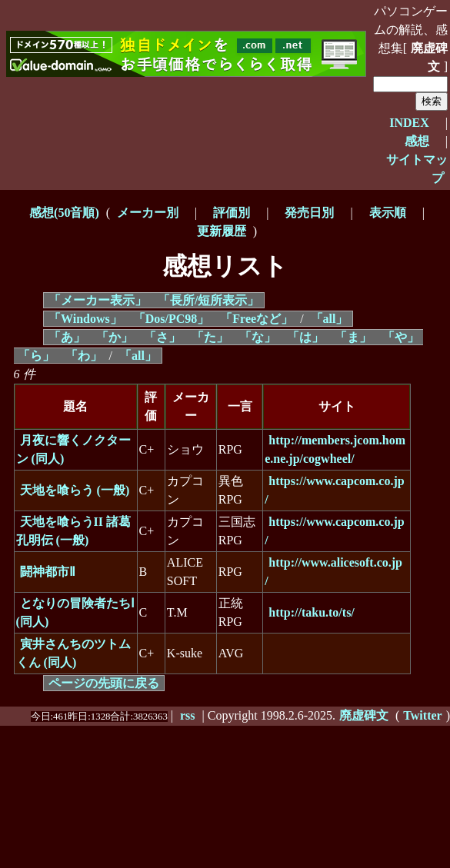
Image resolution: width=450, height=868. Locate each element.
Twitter (422, 715)
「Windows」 (85, 319)
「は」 (305, 337)
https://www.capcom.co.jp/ (334, 490)
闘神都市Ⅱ (48, 572)
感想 (417, 141)
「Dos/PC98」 (172, 319)
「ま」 (353, 337)
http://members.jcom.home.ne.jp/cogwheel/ (335, 449)
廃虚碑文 (429, 57)
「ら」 (36, 356)
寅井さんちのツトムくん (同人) (73, 653)
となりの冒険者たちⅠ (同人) (75, 612)
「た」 (210, 337)
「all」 (330, 319)
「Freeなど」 (257, 319)
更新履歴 (222, 231)
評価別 (232, 213)
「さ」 (162, 337)
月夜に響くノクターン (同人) (73, 449)
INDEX (409, 123)
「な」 (258, 337)
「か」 (115, 337)
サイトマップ (417, 169)
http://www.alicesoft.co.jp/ (333, 572)
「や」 (401, 337)
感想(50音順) (64, 213)
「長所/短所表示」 (208, 300)
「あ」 (67, 337)
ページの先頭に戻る (104, 683)
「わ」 (84, 356)
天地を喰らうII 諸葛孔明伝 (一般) (73, 531)
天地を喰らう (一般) (75, 490)
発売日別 (309, 213)
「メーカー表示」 (98, 300)
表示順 (388, 213)
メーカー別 (148, 213)
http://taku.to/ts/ (312, 612)
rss (188, 715)
